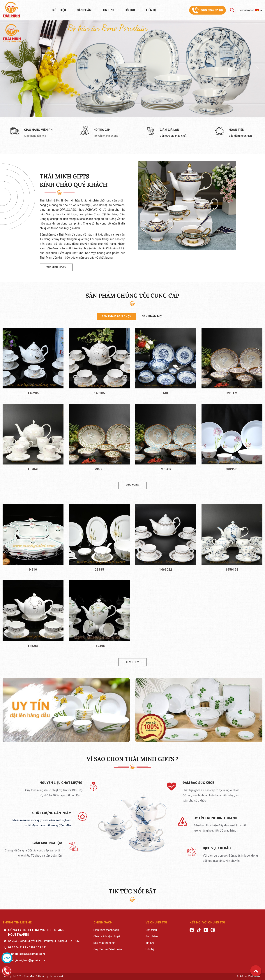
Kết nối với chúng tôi (207, 922)
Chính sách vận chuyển (107, 936)
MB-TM (232, 393)
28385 (99, 569)
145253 (33, 646)
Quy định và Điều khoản (108, 949)
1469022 (166, 569)
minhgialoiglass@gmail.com (26, 954)
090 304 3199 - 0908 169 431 (27, 947)
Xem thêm (132, 485)
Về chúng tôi (156, 922)
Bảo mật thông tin (104, 943)
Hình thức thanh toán (106, 930)
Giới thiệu (59, 10)
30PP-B (232, 469)
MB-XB (166, 469)
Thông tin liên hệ (17, 922)
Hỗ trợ (130, 10)
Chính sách (103, 922)
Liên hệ (151, 10)
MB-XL (99, 469)
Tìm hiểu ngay (56, 267)
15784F (33, 469)
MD (166, 393)
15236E (99, 646)
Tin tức (108, 10)
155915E (232, 569)
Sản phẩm (84, 10)
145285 (99, 393)
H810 (33, 569)
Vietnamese (247, 10)
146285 (33, 393)
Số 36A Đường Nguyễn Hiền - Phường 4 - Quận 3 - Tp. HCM (44, 941)
